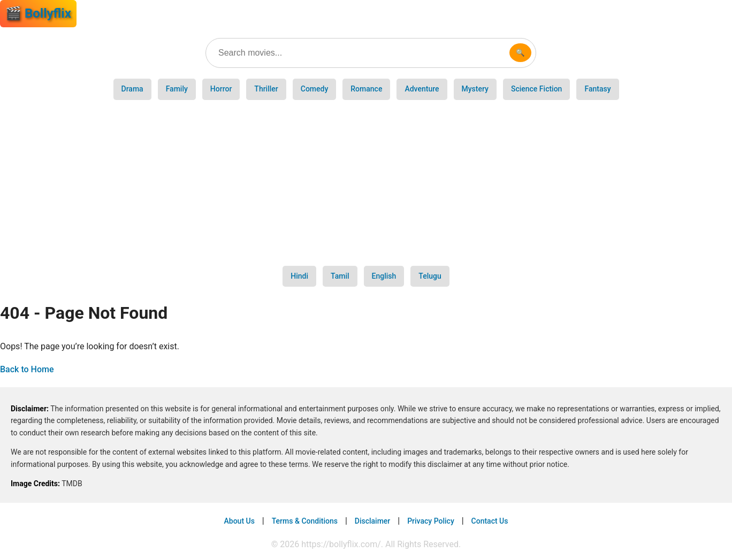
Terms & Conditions (305, 521)
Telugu (430, 276)
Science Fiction (536, 89)
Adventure (422, 89)
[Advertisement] (366, 183)
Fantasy (597, 89)
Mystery (475, 89)
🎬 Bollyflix (38, 13)
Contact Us (490, 521)
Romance (366, 89)
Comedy (315, 89)
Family (177, 89)
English (384, 276)
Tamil (340, 276)
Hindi (299, 276)
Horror (221, 89)
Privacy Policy (431, 521)
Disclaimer (373, 521)
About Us (239, 521)
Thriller (266, 89)
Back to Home (27, 369)
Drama (132, 89)
